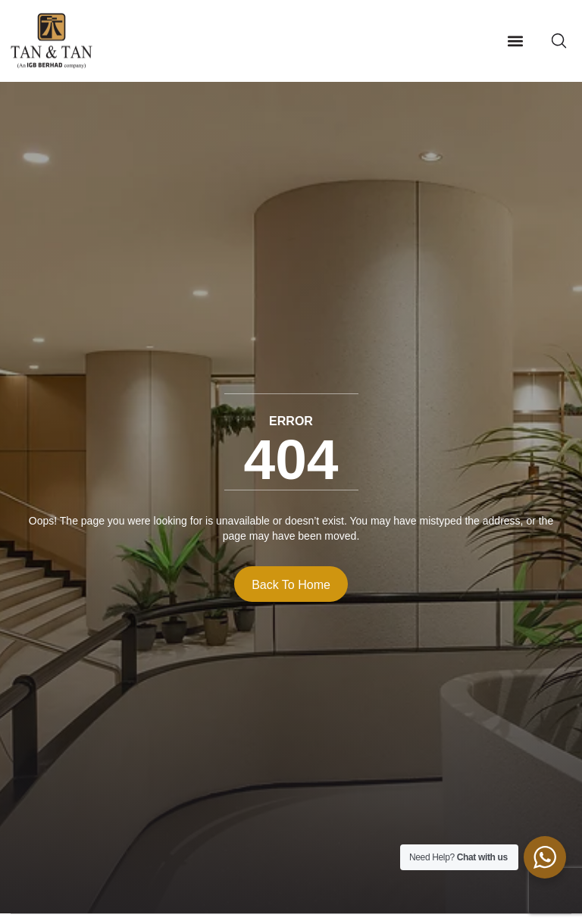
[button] (515, 41)
